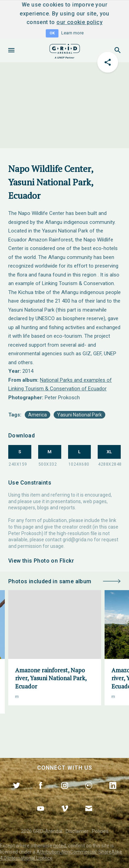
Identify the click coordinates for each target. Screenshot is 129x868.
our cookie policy (79, 22)
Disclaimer (77, 831)
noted (60, 846)
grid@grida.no (78, 540)
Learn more (72, 33)
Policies (100, 831)
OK (52, 33)
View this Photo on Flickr (41, 561)
